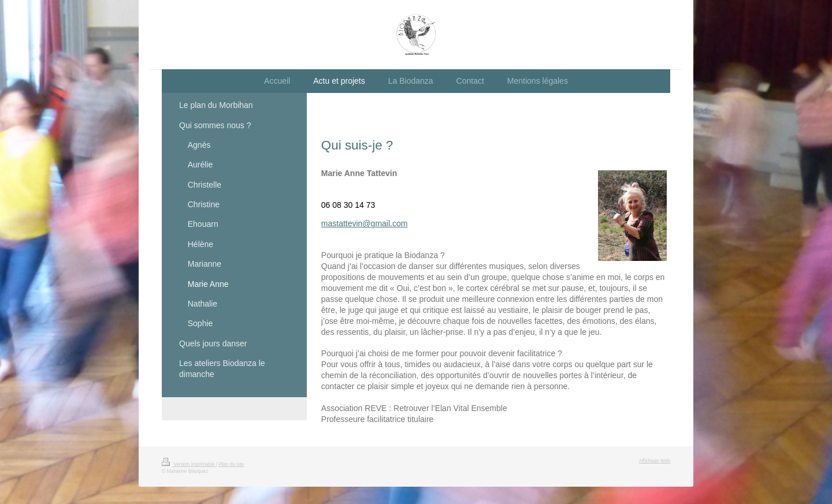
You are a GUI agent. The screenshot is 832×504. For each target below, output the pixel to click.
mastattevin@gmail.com (365, 223)
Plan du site (231, 464)
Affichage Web (655, 461)
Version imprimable (189, 464)
